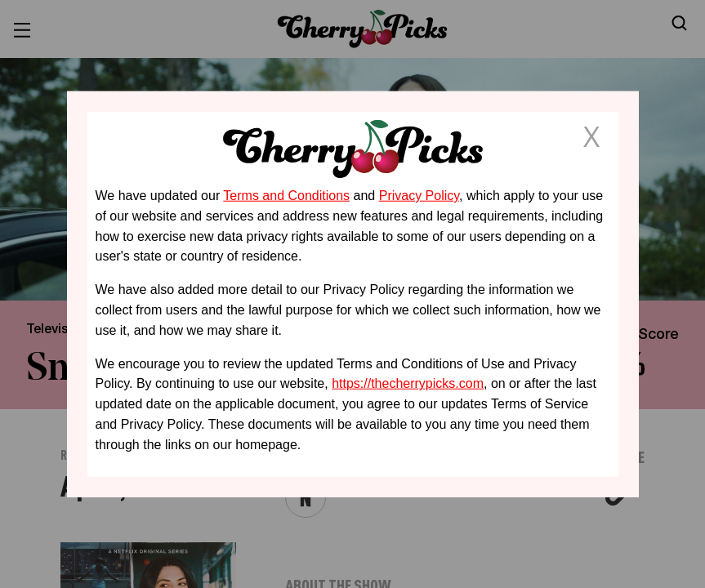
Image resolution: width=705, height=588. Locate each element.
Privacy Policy (419, 196)
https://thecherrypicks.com (408, 383)
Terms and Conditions (286, 196)
